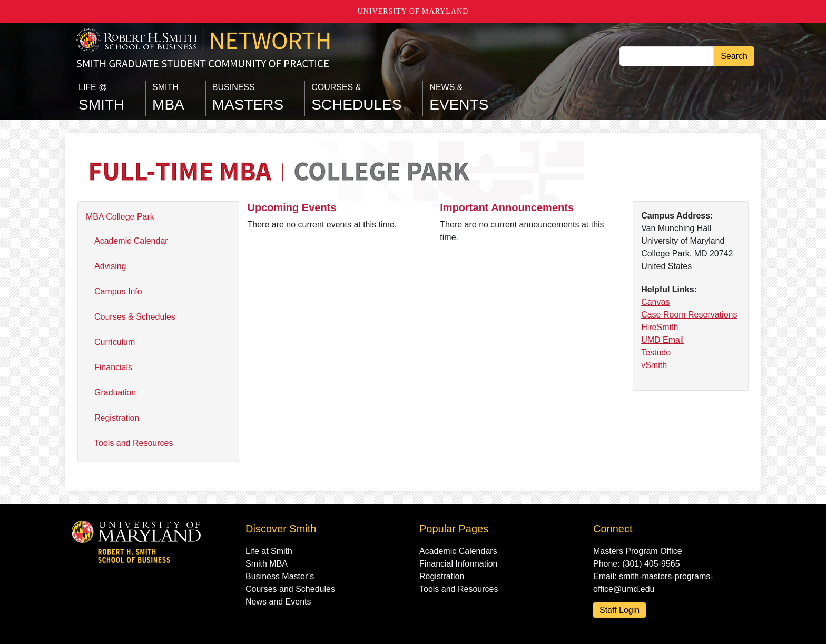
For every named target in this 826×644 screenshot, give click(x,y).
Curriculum (115, 342)
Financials (113, 367)
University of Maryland (413, 11)
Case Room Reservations (689, 315)
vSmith (654, 365)
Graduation (115, 393)
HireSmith (660, 327)
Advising (110, 266)
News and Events (278, 602)
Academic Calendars (458, 551)
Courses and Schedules (290, 589)
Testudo (656, 353)
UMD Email (662, 340)
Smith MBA (267, 564)
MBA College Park (120, 217)
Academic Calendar (131, 241)
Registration (117, 418)
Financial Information (459, 564)
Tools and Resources (134, 443)
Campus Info (118, 291)
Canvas (655, 302)
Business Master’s (280, 576)
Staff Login (619, 610)
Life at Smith (269, 551)
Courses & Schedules (135, 317)
